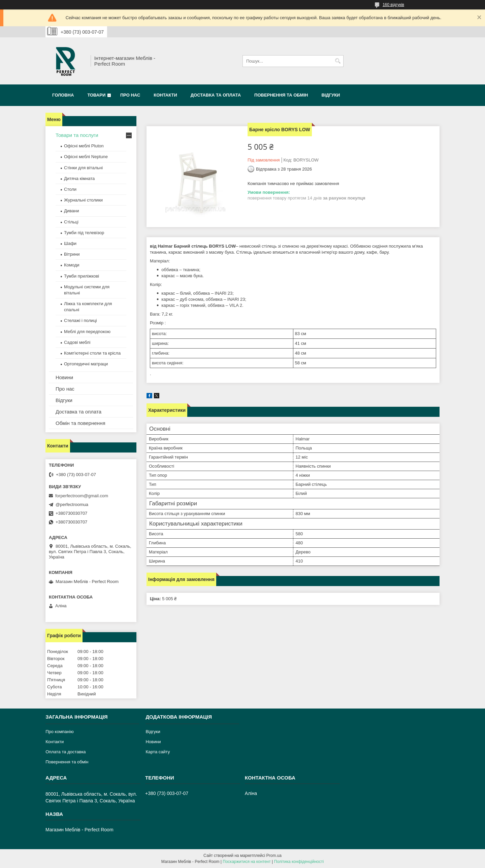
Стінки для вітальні (83, 168)
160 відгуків (393, 5)
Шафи (70, 243)
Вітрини (72, 254)
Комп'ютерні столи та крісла (92, 353)
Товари (96, 95)
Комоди (72, 265)
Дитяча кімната (79, 178)
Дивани (72, 211)
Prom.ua (274, 856)
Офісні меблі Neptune (86, 157)
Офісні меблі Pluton (84, 146)
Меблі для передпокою (87, 332)
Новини (64, 377)
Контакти (165, 95)
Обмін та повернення (80, 423)
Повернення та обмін (281, 95)
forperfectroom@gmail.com (82, 496)
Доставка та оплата (216, 95)
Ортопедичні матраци (86, 364)
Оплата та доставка (66, 752)
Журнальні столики (83, 200)
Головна (63, 95)
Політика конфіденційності (299, 862)
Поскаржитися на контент (247, 862)
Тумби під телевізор (84, 233)
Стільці (71, 222)
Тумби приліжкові (82, 276)
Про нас (130, 95)
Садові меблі (77, 342)
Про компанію (60, 732)
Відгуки (331, 95)
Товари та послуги (77, 135)
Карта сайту (158, 752)
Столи (70, 189)
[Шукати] (338, 61)
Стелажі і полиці (80, 320)
